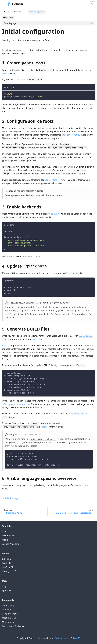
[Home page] (5, 12)
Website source (63, 638)
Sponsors (7, 590)
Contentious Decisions (13, 626)
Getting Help (8, 605)
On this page (10, 23)
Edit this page (10, 498)
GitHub (7, 559)
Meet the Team (9, 618)
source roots (73, 135)
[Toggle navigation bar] (4, 4)
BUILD (35, 339)
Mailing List (9, 571)
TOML (5, 74)
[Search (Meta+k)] (92, 4)
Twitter (7, 563)
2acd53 (77, 638)
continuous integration (76, 439)
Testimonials (8, 536)
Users (5, 531)
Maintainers (8, 622)
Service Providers (10, 544)
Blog (4, 586)
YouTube (7, 567)
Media (5, 540)
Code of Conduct (10, 614)
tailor (46, 427)
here (8, 256)
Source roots (51, 180)
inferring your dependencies (16, 404)
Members (7, 610)
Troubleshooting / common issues (72, 314)
